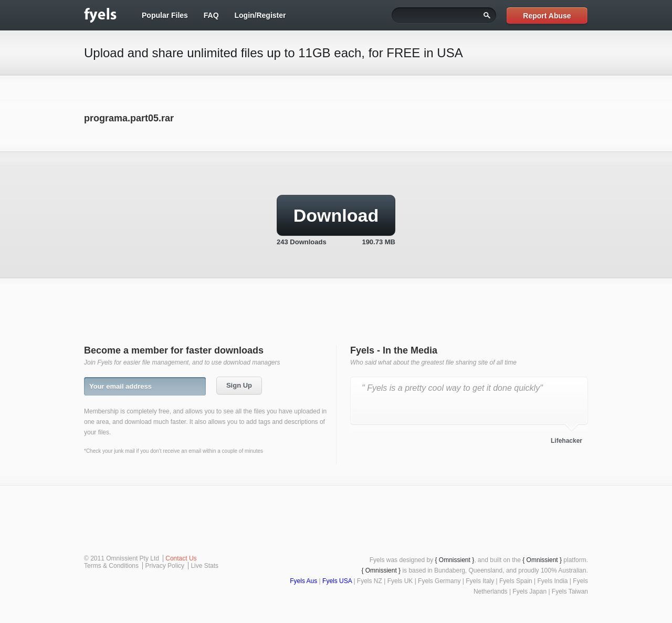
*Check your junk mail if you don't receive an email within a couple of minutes (174, 451)
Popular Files (165, 15)
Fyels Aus (303, 581)
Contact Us (181, 558)
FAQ (211, 15)
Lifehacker (566, 441)
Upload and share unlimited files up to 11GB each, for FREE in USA (274, 53)
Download (336, 215)
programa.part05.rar (129, 118)
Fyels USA (337, 581)
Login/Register (260, 15)
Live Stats (204, 566)
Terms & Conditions (111, 566)
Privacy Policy (165, 566)
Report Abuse (547, 16)
